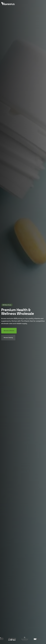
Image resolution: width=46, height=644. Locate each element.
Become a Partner (9, 331)
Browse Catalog (8, 338)
